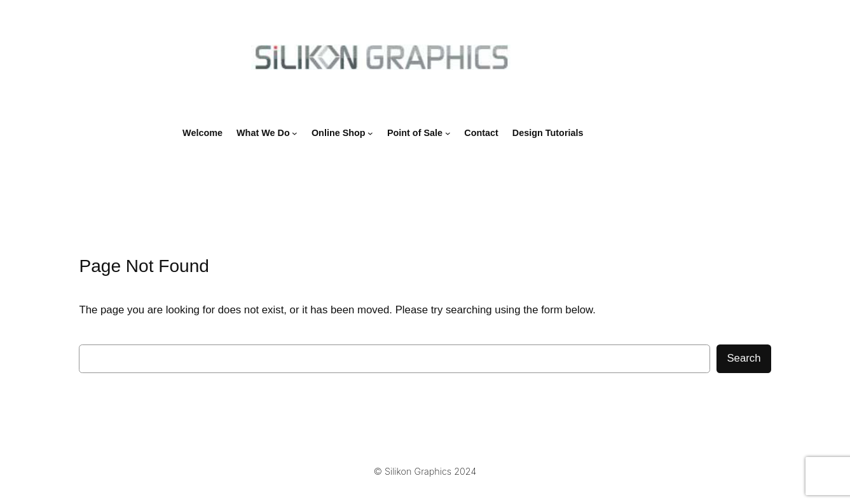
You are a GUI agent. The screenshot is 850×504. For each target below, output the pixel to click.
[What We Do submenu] (295, 133)
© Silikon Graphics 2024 (425, 471)
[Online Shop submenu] (370, 133)
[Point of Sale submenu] (448, 133)
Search (744, 358)
